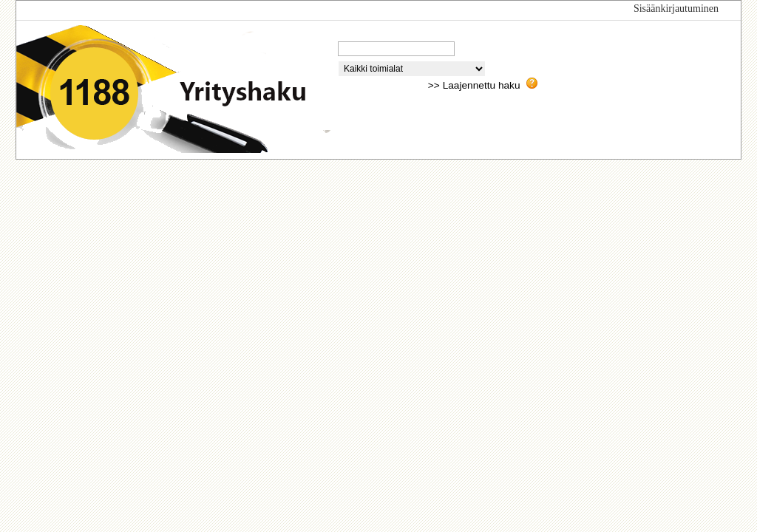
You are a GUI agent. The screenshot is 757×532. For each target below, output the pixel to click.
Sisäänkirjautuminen (676, 8)
